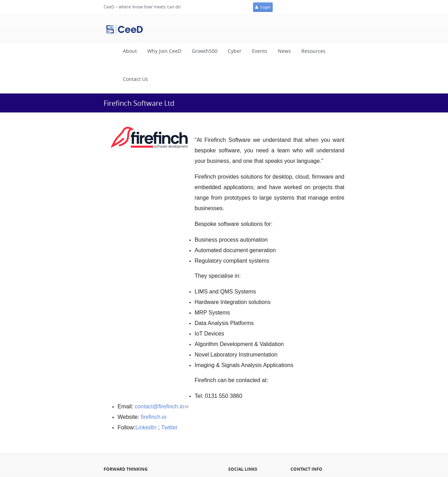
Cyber (235, 51)
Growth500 (205, 51)
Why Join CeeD (163, 50)
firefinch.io (153, 417)
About (128, 50)
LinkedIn (146, 427)
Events (258, 50)
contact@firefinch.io (162, 406)
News (284, 51)
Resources (313, 51)
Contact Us (135, 79)
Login (263, 7)
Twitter (169, 427)
